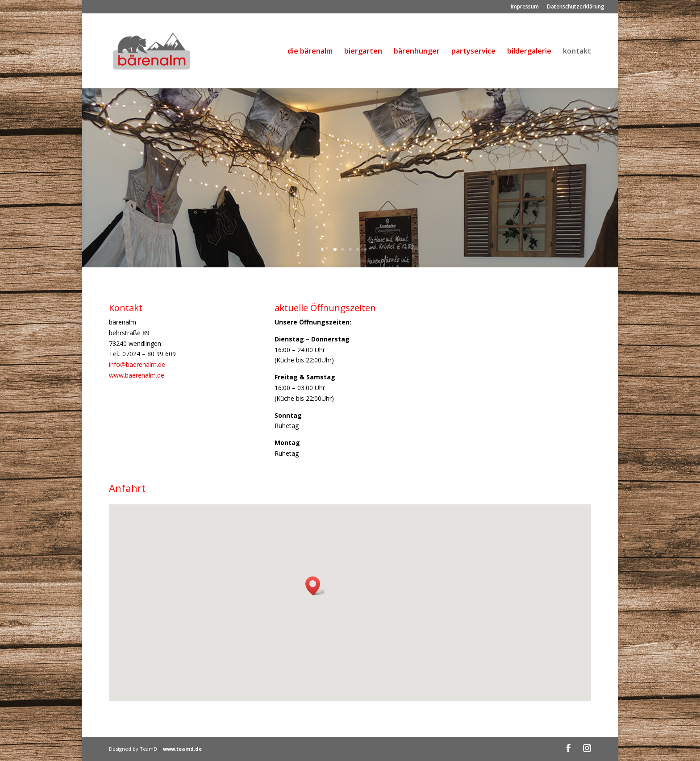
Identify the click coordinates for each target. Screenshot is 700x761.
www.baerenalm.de (137, 375)
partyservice (473, 52)
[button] (316, 586)
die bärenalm (310, 52)
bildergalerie (529, 52)
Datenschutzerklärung (576, 7)
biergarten (363, 52)
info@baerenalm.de (137, 364)
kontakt (577, 52)
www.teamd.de (182, 749)
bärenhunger (417, 52)
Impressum (525, 7)
